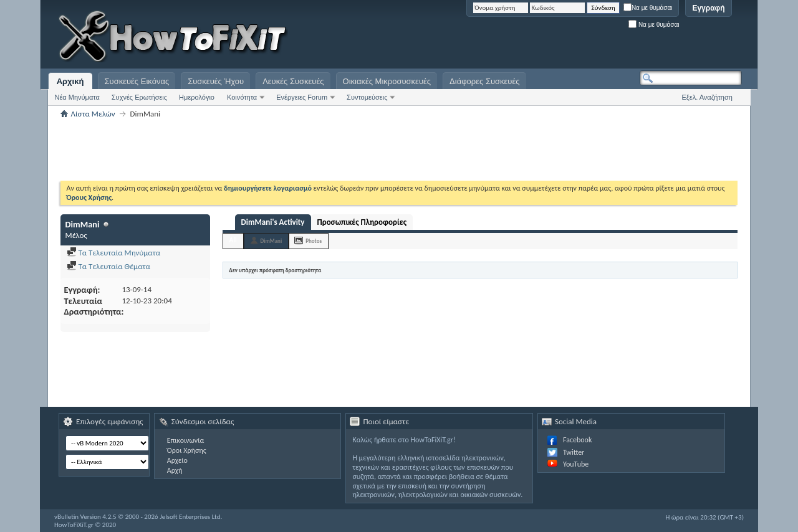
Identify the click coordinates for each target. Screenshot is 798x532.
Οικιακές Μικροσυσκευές (387, 81)
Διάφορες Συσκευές (484, 81)
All (233, 240)
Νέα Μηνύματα (77, 97)
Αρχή (175, 470)
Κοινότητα (242, 97)
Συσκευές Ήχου (216, 81)
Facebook (577, 440)
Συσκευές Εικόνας (137, 81)
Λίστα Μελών (93, 114)
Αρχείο (177, 460)
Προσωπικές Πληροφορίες (362, 222)
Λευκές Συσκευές (293, 81)
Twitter (574, 452)
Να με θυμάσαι (648, 8)
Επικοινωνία (185, 440)
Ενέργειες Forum (302, 97)
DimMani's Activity (273, 222)
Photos (314, 241)
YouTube (576, 464)
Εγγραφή (708, 8)
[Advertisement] (586, 37)
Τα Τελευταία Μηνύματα (114, 253)
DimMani (272, 241)
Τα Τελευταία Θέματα (108, 266)
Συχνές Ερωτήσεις (139, 97)
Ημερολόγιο (197, 97)
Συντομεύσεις (367, 97)
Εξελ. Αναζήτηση (707, 97)
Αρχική (70, 81)
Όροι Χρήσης (187, 450)
